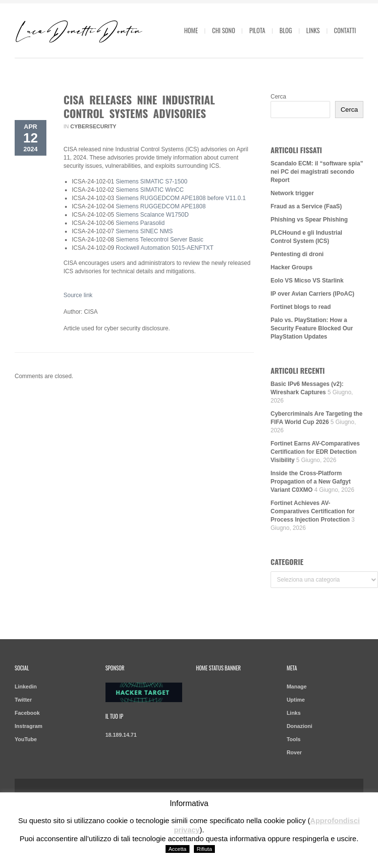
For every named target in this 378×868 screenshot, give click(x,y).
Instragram (29, 726)
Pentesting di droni (297, 254)
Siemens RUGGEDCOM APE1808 (161, 206)
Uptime (296, 700)
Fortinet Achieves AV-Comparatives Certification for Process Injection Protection (313, 511)
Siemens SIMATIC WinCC (150, 190)
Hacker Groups (292, 267)
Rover (294, 752)
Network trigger (292, 193)
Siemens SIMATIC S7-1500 (152, 182)
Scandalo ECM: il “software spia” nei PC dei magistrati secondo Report (317, 172)
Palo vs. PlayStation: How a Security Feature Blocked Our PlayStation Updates (312, 328)
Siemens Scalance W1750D (152, 215)
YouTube (26, 739)
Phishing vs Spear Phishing (309, 220)
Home (191, 30)
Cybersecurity (93, 126)
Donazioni (300, 726)
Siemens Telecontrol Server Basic (160, 240)
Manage (297, 686)
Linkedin (26, 686)
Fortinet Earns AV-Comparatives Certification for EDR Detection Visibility (315, 452)
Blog (286, 30)
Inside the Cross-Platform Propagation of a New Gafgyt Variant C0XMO (311, 482)
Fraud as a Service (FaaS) (306, 206)
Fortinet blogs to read (301, 307)
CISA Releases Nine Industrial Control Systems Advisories (139, 106)
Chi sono (223, 30)
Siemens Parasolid (140, 223)
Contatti (345, 30)
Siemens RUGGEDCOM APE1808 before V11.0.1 (181, 198)
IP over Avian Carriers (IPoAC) (313, 294)
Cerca (278, 97)
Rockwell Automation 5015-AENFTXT (165, 248)
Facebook (27, 713)
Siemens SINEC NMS (144, 231)
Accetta (178, 849)
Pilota (257, 30)
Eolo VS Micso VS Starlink (307, 281)
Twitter (23, 700)
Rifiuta (204, 849)
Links (313, 30)
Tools (294, 739)
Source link (78, 295)
